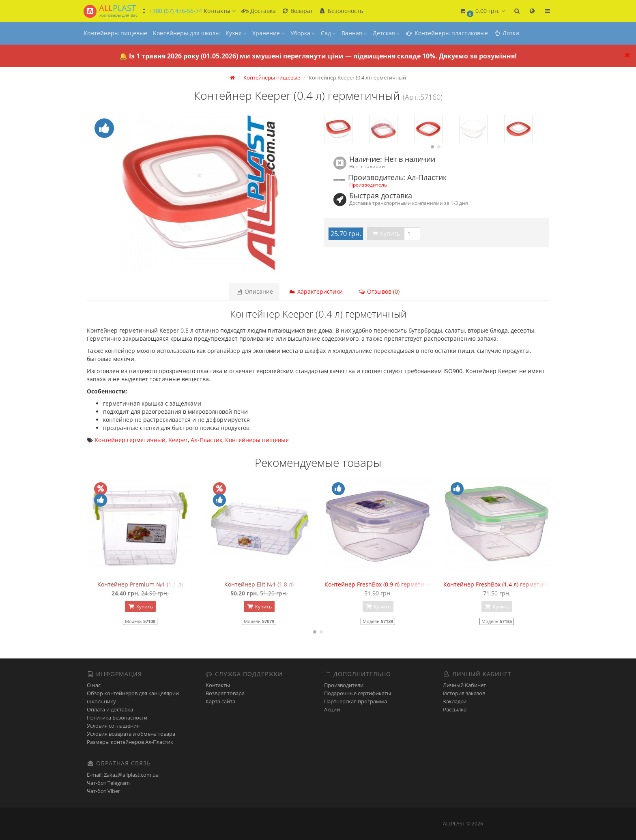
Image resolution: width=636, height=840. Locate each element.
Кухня (236, 33)
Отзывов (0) (379, 291)
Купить (386, 233)
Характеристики (316, 291)
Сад (328, 33)
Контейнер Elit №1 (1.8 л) (259, 584)
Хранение (269, 33)
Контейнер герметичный (130, 440)
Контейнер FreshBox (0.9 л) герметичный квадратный (400, 584)
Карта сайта (220, 701)
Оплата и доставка (110, 709)
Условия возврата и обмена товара (131, 734)
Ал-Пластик (206, 440)
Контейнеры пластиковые (447, 33)
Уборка (303, 33)
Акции (332, 709)
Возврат (297, 11)
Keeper (178, 440)
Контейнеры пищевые (115, 33)
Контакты (218, 685)
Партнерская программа (356, 701)
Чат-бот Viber (103, 791)
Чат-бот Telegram (108, 783)
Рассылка (455, 709)
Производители (344, 685)
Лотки (506, 33)
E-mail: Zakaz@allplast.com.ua (123, 775)
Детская (386, 33)
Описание (254, 291)
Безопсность (341, 11)
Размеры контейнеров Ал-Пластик (130, 742)
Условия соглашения (113, 726)
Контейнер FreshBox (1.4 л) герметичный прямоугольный (524, 584)
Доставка (259, 11)
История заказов (464, 693)
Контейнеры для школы (186, 33)
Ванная (354, 33)
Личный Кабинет (464, 685)
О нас (94, 685)
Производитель (368, 185)
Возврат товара (225, 693)
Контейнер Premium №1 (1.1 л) (140, 584)
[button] (482, 11)
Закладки (455, 701)
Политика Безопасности (117, 718)
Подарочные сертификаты (358, 693)
